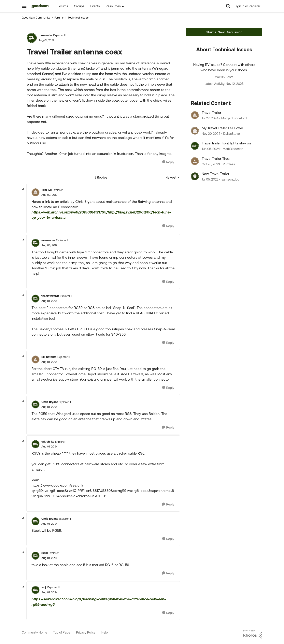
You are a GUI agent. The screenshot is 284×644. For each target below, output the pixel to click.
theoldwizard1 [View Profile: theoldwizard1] (50, 296)
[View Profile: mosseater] (32, 38)
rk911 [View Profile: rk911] (45, 553)
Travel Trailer (212, 113)
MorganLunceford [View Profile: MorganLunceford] (234, 118)
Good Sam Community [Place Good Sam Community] (36, 18)
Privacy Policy (86, 632)
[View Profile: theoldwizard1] (35, 299)
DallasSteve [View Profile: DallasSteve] (232, 134)
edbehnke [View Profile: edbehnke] (48, 442)
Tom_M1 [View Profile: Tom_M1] (47, 190)
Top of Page (62, 632)
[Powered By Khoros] (253, 635)
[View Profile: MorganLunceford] (195, 115)
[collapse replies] (23, 189)
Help (105, 632)
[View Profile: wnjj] (35, 590)
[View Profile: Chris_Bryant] (35, 404)
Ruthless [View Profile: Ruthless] (229, 164)
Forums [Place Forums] (59, 18)
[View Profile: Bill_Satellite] (35, 359)
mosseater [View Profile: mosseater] (45, 35)
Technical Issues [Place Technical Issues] (78, 18)
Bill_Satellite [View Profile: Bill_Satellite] (49, 357)
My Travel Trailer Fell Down (222, 128)
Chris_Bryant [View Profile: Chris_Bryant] (50, 402)
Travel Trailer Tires (216, 159)
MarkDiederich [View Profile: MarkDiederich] (233, 149)
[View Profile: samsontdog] (195, 176)
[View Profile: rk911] (35, 556)
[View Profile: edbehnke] (35, 444)
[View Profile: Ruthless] (195, 161)
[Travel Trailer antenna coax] (49, 195)
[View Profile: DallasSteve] (195, 131)
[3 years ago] (211, 134)
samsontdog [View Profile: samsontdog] (230, 179)
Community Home (34, 632)
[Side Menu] (24, 6)
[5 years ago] (210, 179)
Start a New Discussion (224, 32)
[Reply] (168, 162)
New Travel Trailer (216, 174)
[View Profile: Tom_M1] (35, 192)
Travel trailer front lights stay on (226, 143)
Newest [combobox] (173, 178)
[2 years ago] (210, 118)
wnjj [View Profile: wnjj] (44, 587)
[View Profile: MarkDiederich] (195, 146)
